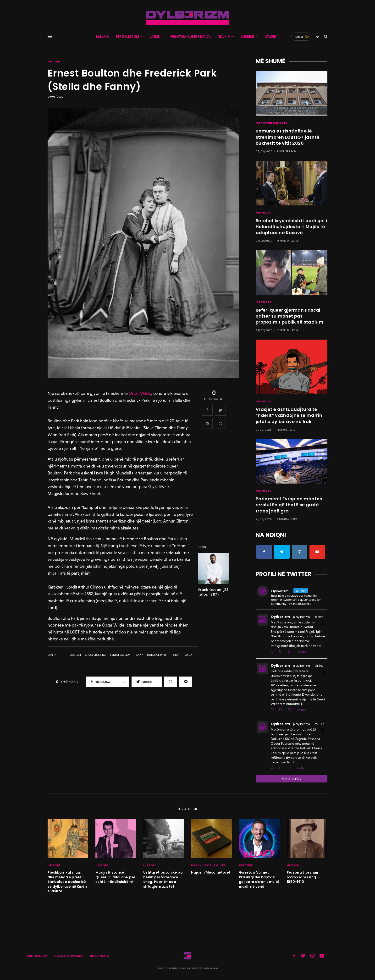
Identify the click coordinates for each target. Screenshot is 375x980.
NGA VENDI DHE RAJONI (273, 123)
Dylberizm (281, 617)
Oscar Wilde (140, 393)
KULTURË (246, 865)
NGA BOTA (264, 213)
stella (188, 655)
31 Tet (319, 666)
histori (175, 655)
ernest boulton (120, 655)
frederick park (157, 655)
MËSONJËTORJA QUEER (208, 865)
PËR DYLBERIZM (37, 956)
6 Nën (319, 617)
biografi (75, 655)
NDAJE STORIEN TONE (69, 956)
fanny (139, 655)
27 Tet (319, 724)
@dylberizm (301, 617)
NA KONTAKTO (99, 956)
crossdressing (96, 655)
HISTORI (54, 62)
